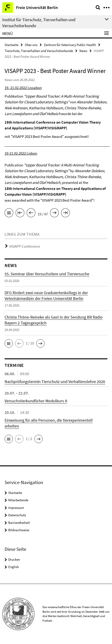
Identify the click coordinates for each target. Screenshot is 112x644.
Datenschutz (17, 515)
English (14, 567)
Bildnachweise (19, 530)
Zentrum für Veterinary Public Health (70, 45)
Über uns (31, 45)
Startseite (11, 45)
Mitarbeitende (18, 500)
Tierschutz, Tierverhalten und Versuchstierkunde (39, 51)
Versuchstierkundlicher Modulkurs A (36, 401)
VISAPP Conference (25, 246)
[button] (9, 343)
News (83, 51)
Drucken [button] (14, 559)
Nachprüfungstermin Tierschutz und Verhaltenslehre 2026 (55, 381)
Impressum (16, 508)
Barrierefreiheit (19, 523)
